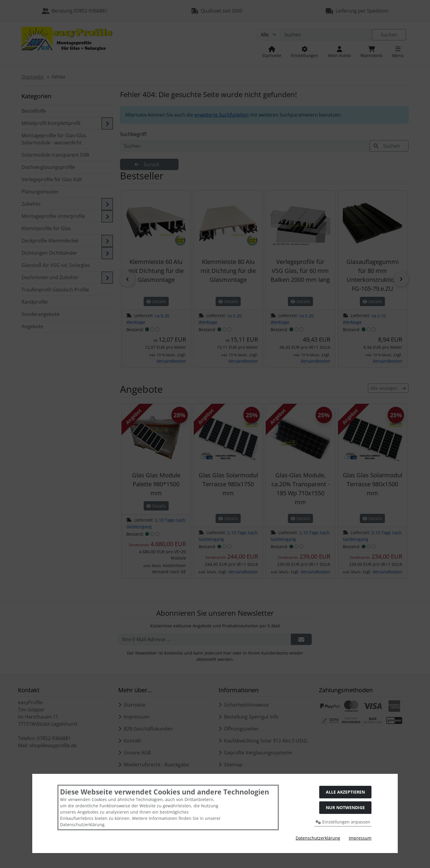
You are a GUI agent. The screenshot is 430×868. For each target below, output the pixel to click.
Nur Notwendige (345, 807)
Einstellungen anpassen (343, 822)
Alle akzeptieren (345, 792)
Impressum (360, 838)
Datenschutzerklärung (318, 838)
